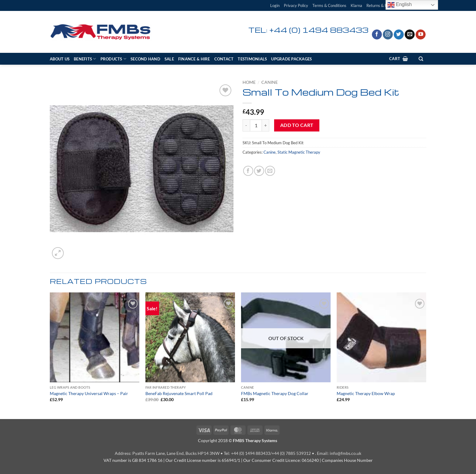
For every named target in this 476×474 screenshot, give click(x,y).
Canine (270, 82)
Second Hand (145, 59)
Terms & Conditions (329, 5)
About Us (60, 59)
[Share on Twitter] (259, 171)
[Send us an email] (410, 35)
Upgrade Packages (291, 59)
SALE (169, 59)
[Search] (421, 59)
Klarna (356, 5)
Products (114, 59)
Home (249, 82)
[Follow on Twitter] (399, 35)
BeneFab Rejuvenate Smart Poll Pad (179, 393)
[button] (275, 5)
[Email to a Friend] (270, 171)
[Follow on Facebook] (377, 35)
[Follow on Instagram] (388, 35)
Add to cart (297, 125)
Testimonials (252, 59)
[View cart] (399, 59)
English (400, 5)
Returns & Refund (382, 5)
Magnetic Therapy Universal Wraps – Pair (89, 393)
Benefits (85, 59)
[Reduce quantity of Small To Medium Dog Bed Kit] (246, 125)
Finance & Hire (194, 59)
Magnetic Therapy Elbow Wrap (366, 393)
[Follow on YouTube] (421, 35)
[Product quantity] (256, 125)
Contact (224, 59)
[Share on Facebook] (248, 171)
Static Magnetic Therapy (299, 152)
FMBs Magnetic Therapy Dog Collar (275, 393)
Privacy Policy (296, 5)
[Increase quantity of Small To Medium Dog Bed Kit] (266, 125)
